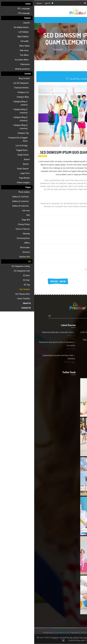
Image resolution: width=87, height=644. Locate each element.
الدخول (13, 3)
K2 (55, 50)
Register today (73, 281)
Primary (24, 50)
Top (84, 48)
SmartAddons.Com (27, 633)
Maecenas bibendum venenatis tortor (24, 332)
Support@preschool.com (71, 349)
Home (65, 50)
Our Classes (41, 50)
